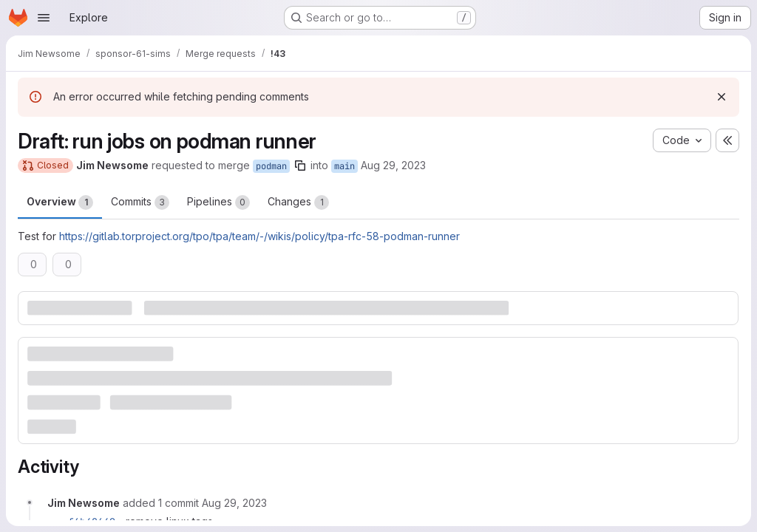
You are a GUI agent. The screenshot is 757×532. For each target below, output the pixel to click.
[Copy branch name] (300, 166)
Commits (140, 202)
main (344, 166)
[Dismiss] (722, 97)
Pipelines (218, 202)
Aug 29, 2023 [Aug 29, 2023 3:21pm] (393, 165)
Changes (298, 202)
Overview (60, 202)
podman (271, 166)
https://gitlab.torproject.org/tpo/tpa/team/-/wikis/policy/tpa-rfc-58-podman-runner (259, 236)
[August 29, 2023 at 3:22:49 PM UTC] (234, 503)
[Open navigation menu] (44, 18)
